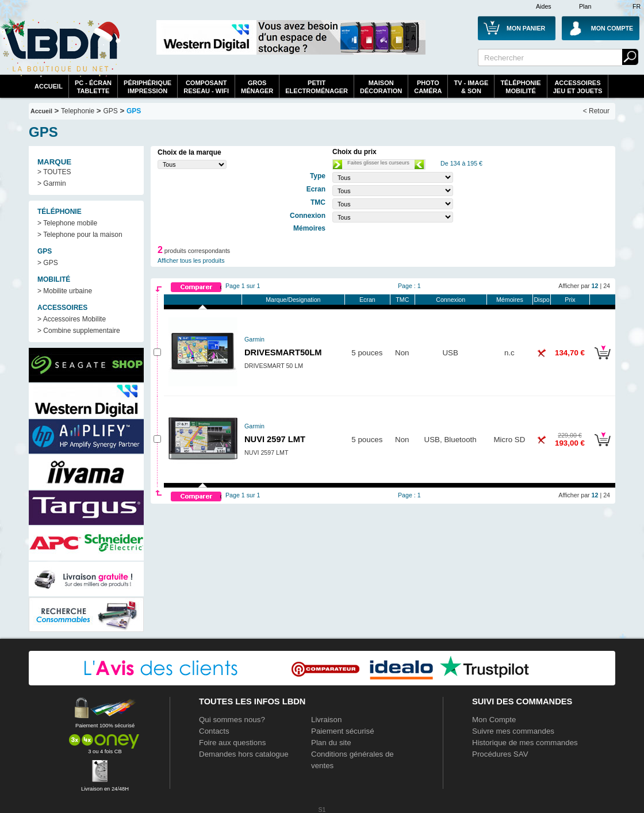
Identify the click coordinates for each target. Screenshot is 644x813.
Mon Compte (494, 720)
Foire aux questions (232, 743)
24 (607, 286)
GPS (110, 111)
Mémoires (510, 300)
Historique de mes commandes (525, 743)
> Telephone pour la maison (80, 235)
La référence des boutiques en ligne (60, 47)
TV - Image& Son (471, 87)
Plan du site (331, 743)
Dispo (541, 300)
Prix (570, 300)
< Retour (596, 111)
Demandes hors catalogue (244, 754)
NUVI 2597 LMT (275, 439)
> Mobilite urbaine (65, 291)
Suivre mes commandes (513, 731)
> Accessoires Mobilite (72, 319)
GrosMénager (257, 87)
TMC (402, 300)
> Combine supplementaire (79, 331)
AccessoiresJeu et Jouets (578, 87)
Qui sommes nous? (232, 720)
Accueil (49, 86)
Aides (544, 6)
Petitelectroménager (317, 87)
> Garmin (52, 183)
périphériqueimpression (147, 87)
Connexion (451, 300)
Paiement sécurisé (343, 731)
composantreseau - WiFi (206, 87)
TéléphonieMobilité (520, 87)
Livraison (326, 720)
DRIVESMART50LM (283, 352)
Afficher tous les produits (191, 260)
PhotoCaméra (428, 87)
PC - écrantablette (93, 87)
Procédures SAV (500, 754)
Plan (585, 6)
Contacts (214, 731)
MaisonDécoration (381, 87)
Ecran (367, 300)
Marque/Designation (293, 300)
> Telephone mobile (67, 223)
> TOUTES (54, 172)
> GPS (48, 263)
